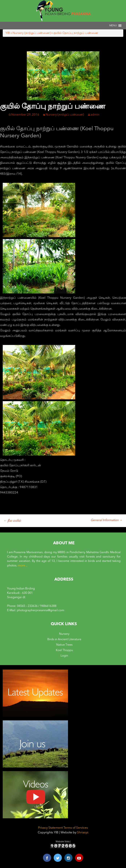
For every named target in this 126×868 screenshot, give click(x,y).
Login (64, 656)
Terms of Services (76, 828)
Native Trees (64, 645)
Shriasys (83, 833)
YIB (8, 33)
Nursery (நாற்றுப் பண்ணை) (32, 33)
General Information (107, 520)
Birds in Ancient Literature (64, 639)
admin (95, 115)
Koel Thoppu (64, 650)
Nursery (64, 634)
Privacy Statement (50, 828)
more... (23, 566)
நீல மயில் (12, 521)
